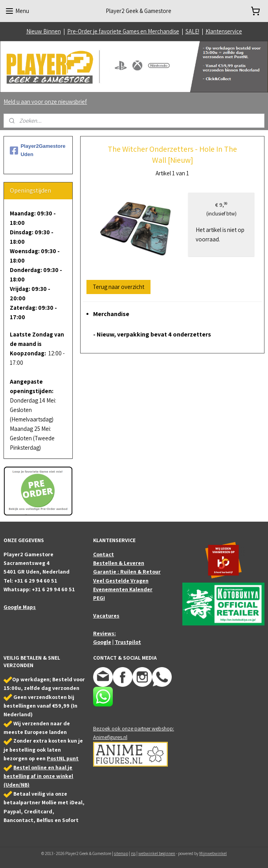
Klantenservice (224, 31)
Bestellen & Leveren (119, 563)
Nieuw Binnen (44, 31)
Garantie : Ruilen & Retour (127, 572)
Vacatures (106, 616)
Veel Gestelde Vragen (121, 581)
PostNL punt (63, 758)
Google (102, 642)
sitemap (121, 853)
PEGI (99, 598)
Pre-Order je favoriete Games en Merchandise (123, 31)
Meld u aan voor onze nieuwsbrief (45, 102)
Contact (104, 554)
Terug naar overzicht (118, 287)
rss (133, 853)
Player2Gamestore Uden (38, 150)
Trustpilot (128, 642)
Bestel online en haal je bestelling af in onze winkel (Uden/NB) (38, 776)
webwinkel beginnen (157, 853)
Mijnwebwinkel (213, 853)
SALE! (192, 31)
